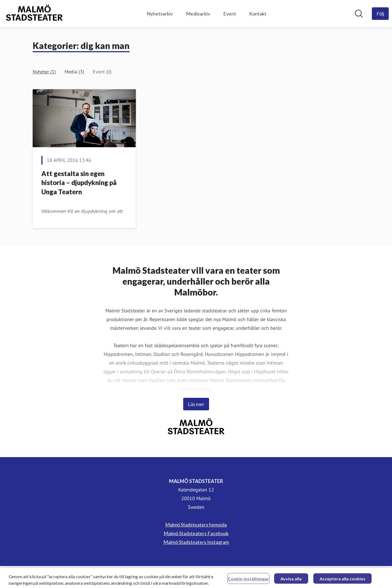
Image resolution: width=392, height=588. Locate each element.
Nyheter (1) (44, 72)
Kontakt (258, 14)
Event (230, 14)
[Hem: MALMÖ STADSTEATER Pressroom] (34, 14)
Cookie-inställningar (248, 580)
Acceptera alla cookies (342, 580)
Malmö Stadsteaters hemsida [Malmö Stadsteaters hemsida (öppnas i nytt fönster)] (196, 525)
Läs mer (196, 404)
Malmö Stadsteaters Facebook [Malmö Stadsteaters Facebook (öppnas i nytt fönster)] (196, 533)
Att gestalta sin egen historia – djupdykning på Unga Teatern (79, 183)
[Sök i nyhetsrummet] (359, 14)
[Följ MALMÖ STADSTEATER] (380, 14)
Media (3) (74, 72)
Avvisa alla (291, 580)
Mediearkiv (198, 14)
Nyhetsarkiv (160, 14)
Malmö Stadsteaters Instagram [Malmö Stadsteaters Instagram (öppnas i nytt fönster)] (196, 542)
